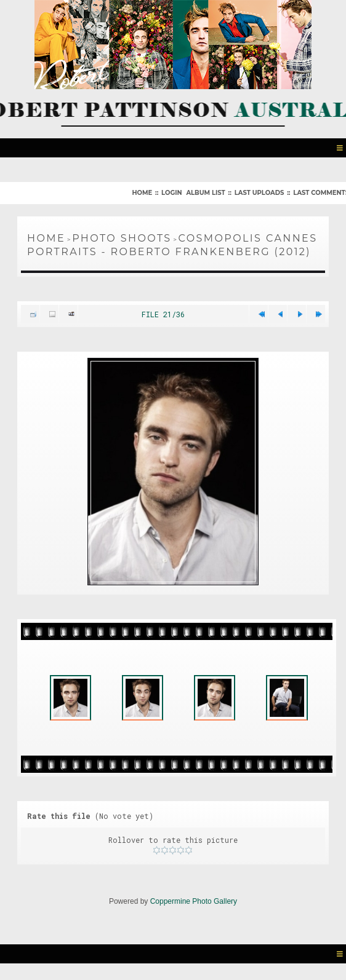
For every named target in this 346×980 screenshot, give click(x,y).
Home (142, 193)
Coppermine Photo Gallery (194, 906)
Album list (205, 193)
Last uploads (259, 193)
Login (171, 193)
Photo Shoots (122, 238)
